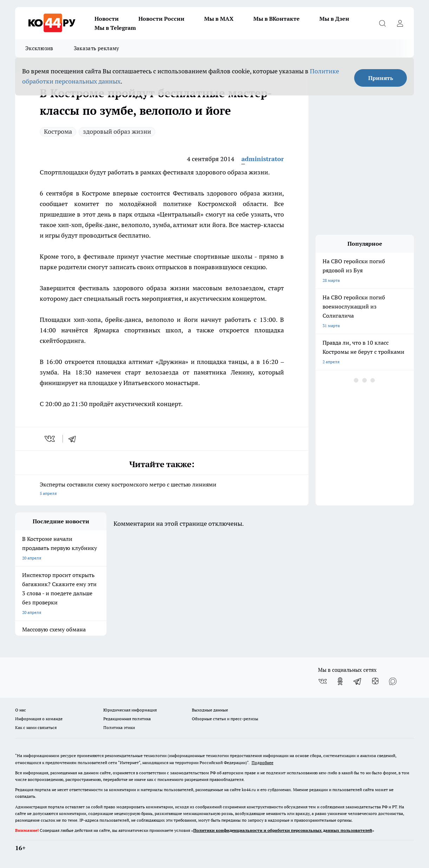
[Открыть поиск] (382, 23)
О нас (21, 710)
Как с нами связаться (36, 727)
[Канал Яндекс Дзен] (375, 681)
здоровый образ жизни (117, 131)
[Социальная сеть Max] (393, 681)
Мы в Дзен (334, 19)
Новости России (161, 19)
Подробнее (262, 763)
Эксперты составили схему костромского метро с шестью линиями (162, 489)
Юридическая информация (130, 710)
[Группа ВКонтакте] (323, 681)
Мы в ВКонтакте (277, 19)
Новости (107, 19)
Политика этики (119, 727)
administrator (263, 159)
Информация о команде (39, 719)
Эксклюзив (39, 48)
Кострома (58, 131)
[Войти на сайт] (400, 23)
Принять (381, 78)
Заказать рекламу (97, 48)
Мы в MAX (219, 19)
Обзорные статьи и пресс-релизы (225, 719)
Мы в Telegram (115, 28)
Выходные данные (210, 710)
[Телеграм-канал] (358, 681)
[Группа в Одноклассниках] (340, 681)
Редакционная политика (127, 719)
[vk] (50, 439)
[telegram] (74, 439)
